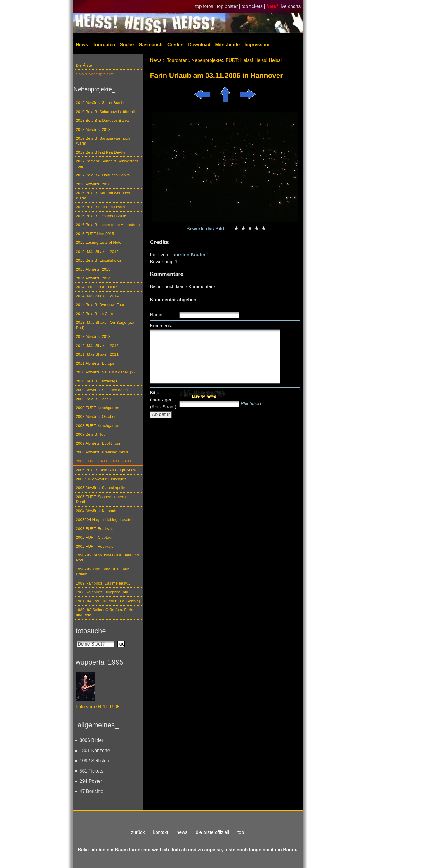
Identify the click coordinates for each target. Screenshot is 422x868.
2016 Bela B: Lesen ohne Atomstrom (108, 225)
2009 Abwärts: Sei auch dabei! (103, 390)
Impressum (257, 45)
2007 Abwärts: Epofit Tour (98, 443)
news (182, 832)
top (241, 832)
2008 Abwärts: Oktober (96, 416)
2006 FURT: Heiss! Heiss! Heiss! (104, 461)
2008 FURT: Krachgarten (98, 426)
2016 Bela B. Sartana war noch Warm (103, 195)
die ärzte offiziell (212, 832)
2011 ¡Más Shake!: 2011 (97, 354)
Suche (127, 45)
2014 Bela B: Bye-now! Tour (100, 305)
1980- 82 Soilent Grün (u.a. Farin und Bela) (105, 612)
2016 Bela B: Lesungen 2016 (101, 216)
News (82, 45)
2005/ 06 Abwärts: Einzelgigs (101, 479)
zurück (138, 832)
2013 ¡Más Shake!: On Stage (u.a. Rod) (106, 325)
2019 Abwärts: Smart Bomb (100, 103)
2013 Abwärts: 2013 (93, 336)
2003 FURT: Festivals (95, 529)
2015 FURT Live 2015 (95, 234)
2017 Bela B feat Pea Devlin (100, 152)
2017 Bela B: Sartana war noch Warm (103, 141)
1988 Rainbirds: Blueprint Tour (102, 592)
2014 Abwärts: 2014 (93, 278)
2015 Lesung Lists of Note (99, 242)
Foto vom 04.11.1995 (98, 707)
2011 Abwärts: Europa (95, 363)
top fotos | (206, 6)
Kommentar (162, 326)
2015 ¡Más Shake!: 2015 (97, 252)
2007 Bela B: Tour (92, 434)
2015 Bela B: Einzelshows (99, 260)
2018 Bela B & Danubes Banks (103, 120)
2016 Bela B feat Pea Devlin (100, 207)
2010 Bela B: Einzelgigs (97, 381)
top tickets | (254, 6)
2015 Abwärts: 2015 (93, 269)
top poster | (229, 6)
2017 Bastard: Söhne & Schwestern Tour (107, 163)
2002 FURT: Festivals (95, 546)
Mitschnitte (228, 45)
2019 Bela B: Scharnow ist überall (105, 112)
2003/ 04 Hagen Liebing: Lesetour (105, 520)
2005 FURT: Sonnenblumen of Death (102, 499)
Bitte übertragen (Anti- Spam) (163, 400)
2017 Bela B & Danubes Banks (103, 175)
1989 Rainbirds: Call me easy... (103, 583)
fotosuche (91, 631)
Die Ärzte (84, 65)
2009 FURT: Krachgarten (98, 408)
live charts (290, 6)
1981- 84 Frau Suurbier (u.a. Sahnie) (108, 601)
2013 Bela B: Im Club (94, 314)
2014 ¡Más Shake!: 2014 (97, 296)
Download (199, 45)
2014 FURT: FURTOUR (96, 287)
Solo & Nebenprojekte (95, 74)
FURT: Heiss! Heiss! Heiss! (254, 60)
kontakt (161, 832)
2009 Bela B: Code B (94, 399)
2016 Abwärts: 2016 (93, 184)
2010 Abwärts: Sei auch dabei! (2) (105, 372)
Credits (175, 45)
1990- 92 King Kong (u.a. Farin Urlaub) (103, 572)
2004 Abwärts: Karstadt (96, 511)
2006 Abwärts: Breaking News (102, 452)
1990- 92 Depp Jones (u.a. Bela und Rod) (107, 558)
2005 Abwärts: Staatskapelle (101, 488)
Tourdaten (104, 45)
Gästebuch (151, 45)
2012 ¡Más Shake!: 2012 (97, 346)
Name (156, 315)
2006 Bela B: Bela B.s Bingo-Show (106, 470)
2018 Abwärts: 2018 (93, 129)
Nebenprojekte (207, 60)
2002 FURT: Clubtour (94, 537)
